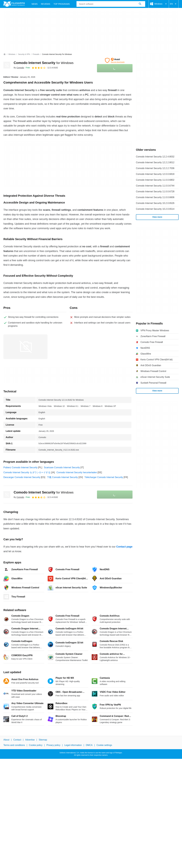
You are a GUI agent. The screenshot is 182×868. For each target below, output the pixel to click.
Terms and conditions (14, 745)
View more (157, 217)
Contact (17, 740)
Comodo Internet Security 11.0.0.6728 (155, 192)
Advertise (30, 740)
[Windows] (12, 54)
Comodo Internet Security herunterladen (77, 472)
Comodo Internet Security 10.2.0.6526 (155, 203)
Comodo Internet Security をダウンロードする (27, 472)
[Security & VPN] (24, 54)
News (35, 4)
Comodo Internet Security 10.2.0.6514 (155, 209)
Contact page (124, 547)
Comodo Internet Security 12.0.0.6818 (155, 174)
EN (174, 4)
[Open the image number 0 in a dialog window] (25, 347)
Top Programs (62, 4)
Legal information (73, 745)
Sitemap (43, 740)
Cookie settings (104, 745)
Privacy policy (53, 745)
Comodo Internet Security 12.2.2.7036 (155, 168)
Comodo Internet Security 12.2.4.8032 (155, 157)
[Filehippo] (14, 4)
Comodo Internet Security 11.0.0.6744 (155, 186)
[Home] (5, 54)
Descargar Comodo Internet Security (22, 477)
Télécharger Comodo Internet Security (104, 477)
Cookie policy (36, 745)
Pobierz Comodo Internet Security (20, 467)
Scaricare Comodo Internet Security (62, 467)
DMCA (89, 745)
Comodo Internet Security (44, 63)
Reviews (46, 4)
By (19, 68)
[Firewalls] (36, 54)
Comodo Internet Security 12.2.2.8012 (155, 162)
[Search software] (140, 4)
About (6, 740)
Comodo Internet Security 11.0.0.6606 (155, 197)
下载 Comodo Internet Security (62, 477)
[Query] (111, 4)
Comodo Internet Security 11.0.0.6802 (155, 180)
